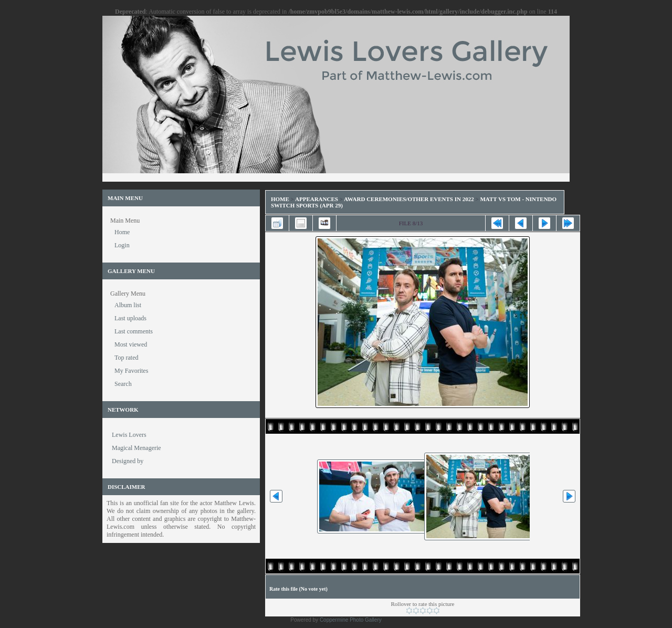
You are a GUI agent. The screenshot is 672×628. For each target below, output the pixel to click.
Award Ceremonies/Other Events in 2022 (409, 199)
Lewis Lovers (129, 435)
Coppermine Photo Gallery (351, 620)
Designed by (128, 461)
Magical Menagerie (136, 448)
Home (280, 199)
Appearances (317, 199)
